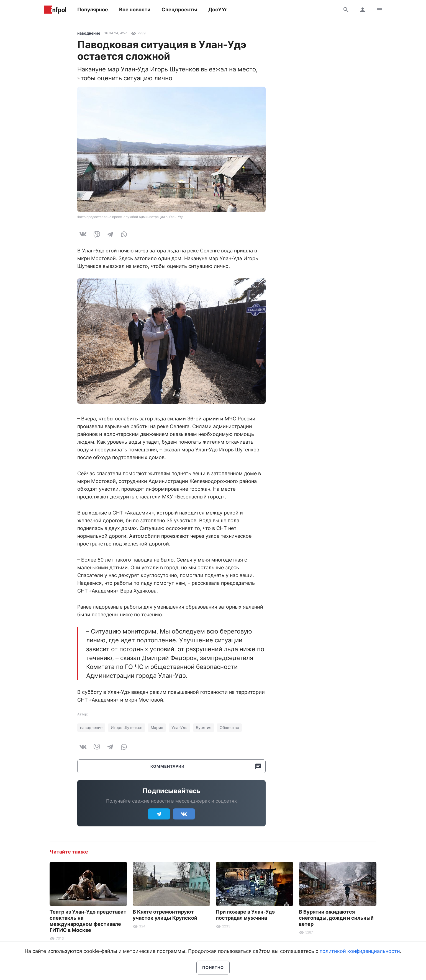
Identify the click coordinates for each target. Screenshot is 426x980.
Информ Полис (55, 10)
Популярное (93, 10)
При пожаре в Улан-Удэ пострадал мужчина (245, 915)
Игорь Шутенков (127, 727)
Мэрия (157, 727)
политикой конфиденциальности (360, 951)
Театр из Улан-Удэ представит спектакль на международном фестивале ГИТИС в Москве (88, 921)
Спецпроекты (179, 10)
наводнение (89, 33)
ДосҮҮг (218, 10)
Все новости (135, 10)
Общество (229, 727)
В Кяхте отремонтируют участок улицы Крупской (165, 915)
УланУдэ (179, 727)
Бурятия (204, 727)
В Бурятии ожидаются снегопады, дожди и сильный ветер (336, 918)
